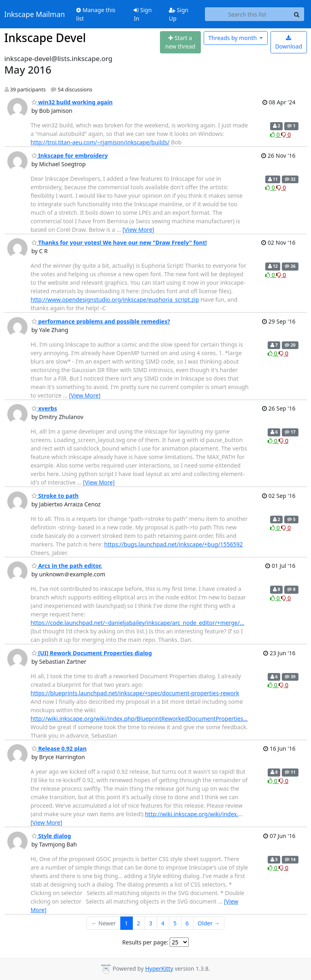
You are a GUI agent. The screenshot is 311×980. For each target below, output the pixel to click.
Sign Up (179, 14)
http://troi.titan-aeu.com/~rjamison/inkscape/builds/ (100, 142)
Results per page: (145, 942)
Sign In (143, 14)
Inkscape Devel (45, 38)
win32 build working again (72, 102)
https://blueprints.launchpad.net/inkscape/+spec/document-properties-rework (135, 693)
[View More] (138, 230)
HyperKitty (159, 968)
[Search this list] (247, 14)
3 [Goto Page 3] (151, 923)
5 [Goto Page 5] (175, 923)
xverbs (44, 408)
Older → (209, 923)
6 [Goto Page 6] (187, 923)
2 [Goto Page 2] (138, 923)
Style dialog (51, 836)
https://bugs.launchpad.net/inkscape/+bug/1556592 (173, 544)
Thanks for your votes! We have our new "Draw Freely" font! (119, 242)
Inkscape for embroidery (70, 156)
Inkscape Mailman (35, 14)
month (233, 38)
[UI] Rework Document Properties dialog (92, 653)
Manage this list (96, 14)
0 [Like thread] (276, 134)
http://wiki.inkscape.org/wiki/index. (192, 814)
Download (289, 43)
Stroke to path (55, 496)
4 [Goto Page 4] (163, 923)
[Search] (297, 14)
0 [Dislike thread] (286, 134)
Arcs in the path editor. (67, 566)
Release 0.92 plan (59, 748)
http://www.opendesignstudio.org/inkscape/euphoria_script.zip (115, 300)
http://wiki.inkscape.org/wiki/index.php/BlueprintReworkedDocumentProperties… (139, 719)
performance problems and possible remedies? (101, 321)
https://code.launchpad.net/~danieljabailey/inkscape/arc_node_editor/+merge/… (138, 623)
